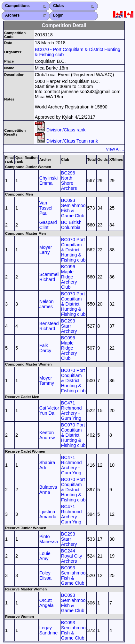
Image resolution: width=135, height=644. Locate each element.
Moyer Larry (46, 250)
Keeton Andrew (47, 435)
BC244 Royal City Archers (72, 556)
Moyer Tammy (47, 381)
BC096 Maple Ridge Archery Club (69, 277)
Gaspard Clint (48, 225)
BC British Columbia (71, 225)
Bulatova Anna (48, 490)
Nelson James (47, 304)
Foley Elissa (45, 575)
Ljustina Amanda (48, 514)
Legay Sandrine (49, 630)
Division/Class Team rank (66, 141)
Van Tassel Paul (46, 208)
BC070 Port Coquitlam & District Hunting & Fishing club (73, 250)
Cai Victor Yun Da (49, 411)
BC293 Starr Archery (69, 326)
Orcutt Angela (47, 603)
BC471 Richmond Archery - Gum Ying (71, 411)
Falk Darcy (45, 348)
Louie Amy (45, 556)
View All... (115, 149)
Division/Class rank (60, 130)
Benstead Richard (49, 326)
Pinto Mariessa (49, 539)
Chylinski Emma (49, 181)
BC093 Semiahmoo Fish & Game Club (73, 208)
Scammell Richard (49, 277)
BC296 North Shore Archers (69, 181)
